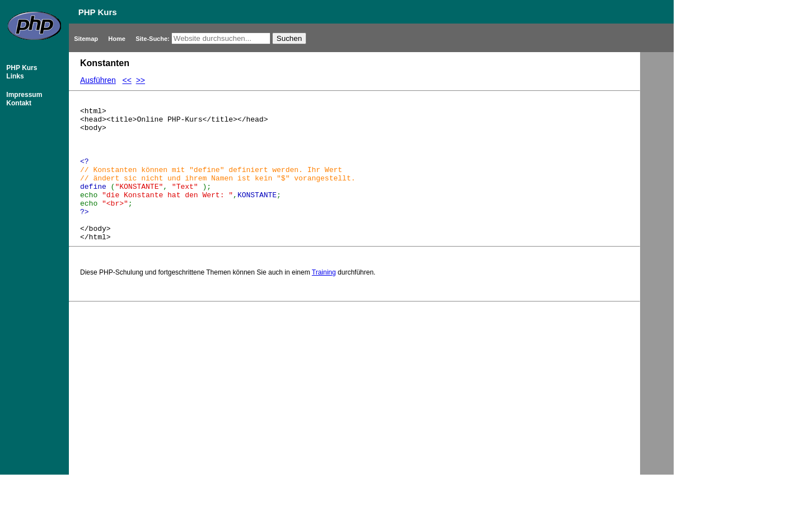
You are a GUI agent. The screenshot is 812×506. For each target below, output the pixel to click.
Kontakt (18, 103)
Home (118, 39)
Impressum (23, 95)
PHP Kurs (21, 68)
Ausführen (98, 80)
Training (324, 299)
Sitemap (87, 39)
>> (141, 80)
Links (14, 76)
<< (127, 80)
